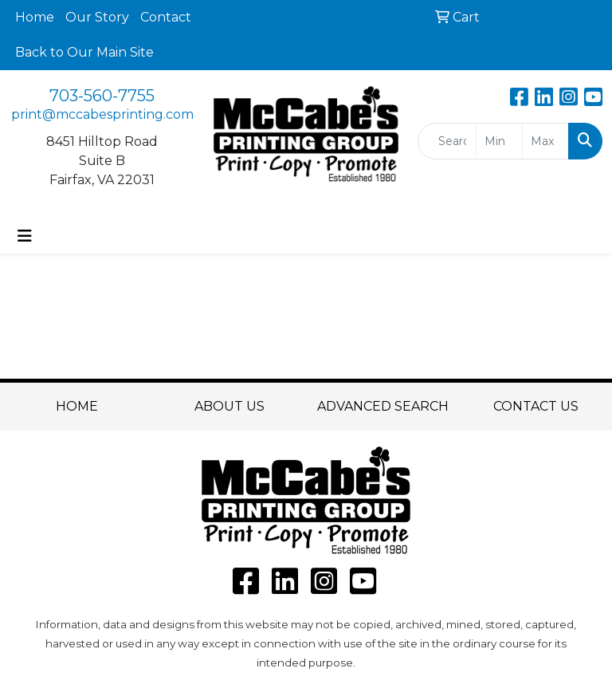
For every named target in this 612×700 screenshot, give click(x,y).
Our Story (97, 17)
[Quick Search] (447, 141)
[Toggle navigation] (25, 236)
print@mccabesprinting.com (102, 114)
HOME (77, 406)
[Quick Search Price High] (545, 141)
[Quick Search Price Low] (499, 141)
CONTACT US (536, 406)
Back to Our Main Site (84, 52)
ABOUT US (229, 406)
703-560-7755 (102, 96)
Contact (166, 17)
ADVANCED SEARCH (383, 406)
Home (35, 17)
